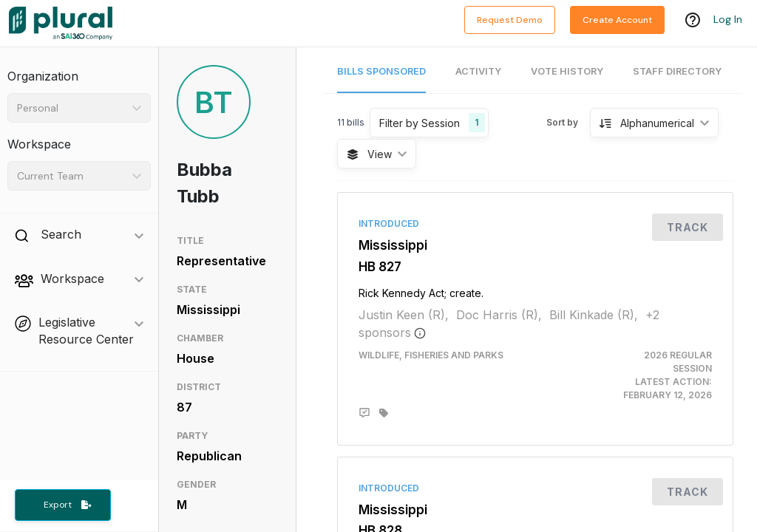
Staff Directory (677, 71)
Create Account (617, 20)
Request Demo (510, 20)
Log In (728, 20)
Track (688, 227)
